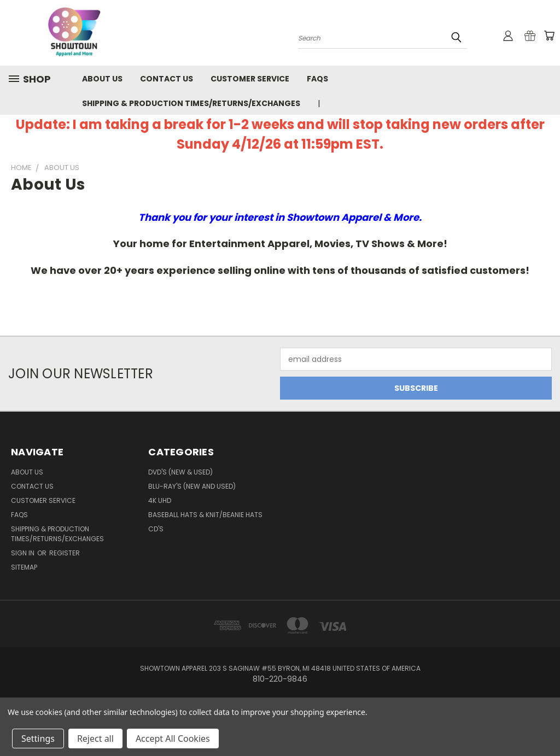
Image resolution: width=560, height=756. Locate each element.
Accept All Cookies (173, 739)
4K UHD (160, 500)
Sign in (24, 553)
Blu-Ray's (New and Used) (192, 486)
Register (65, 553)
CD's (156, 529)
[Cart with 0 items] (549, 36)
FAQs (317, 79)
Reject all (95, 739)
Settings (38, 739)
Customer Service (250, 79)
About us (102, 79)
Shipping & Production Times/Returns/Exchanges (191, 103)
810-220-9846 (360, 103)
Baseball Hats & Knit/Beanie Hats (205, 515)
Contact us (167, 79)
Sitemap (24, 567)
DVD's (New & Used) (180, 472)
